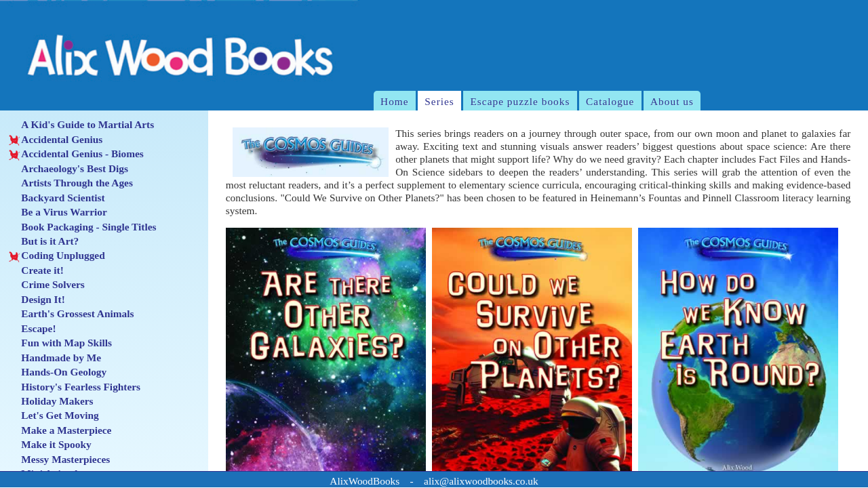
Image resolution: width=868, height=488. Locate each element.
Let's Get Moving (54, 415)
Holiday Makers (51, 401)
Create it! (36, 270)
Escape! (33, 329)
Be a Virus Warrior (58, 212)
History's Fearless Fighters (75, 387)
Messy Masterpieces (59, 460)
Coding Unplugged (57, 256)
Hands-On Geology (58, 372)
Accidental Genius (56, 140)
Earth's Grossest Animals (72, 314)
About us (672, 101)
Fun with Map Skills (60, 343)
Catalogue (610, 101)
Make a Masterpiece (60, 430)
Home (395, 101)
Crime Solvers (47, 285)
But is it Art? (44, 241)
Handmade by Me (55, 358)
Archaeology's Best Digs (68, 169)
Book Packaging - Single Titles (83, 227)
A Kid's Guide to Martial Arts (81, 125)
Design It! (37, 300)
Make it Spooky (50, 445)
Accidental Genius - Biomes (76, 154)
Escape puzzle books (520, 101)
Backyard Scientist (57, 198)
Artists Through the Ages (71, 183)
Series (439, 101)
